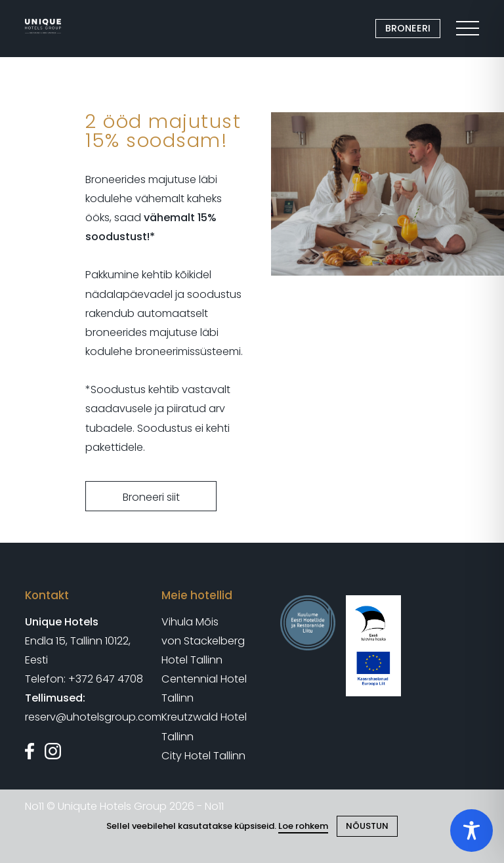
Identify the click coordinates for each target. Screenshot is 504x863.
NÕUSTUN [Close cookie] (367, 826)
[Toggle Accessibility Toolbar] (472, 831)
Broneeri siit (151, 497)
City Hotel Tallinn (203, 756)
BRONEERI (408, 28)
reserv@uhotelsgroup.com (93, 717)
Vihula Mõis (190, 622)
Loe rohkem (303, 826)
